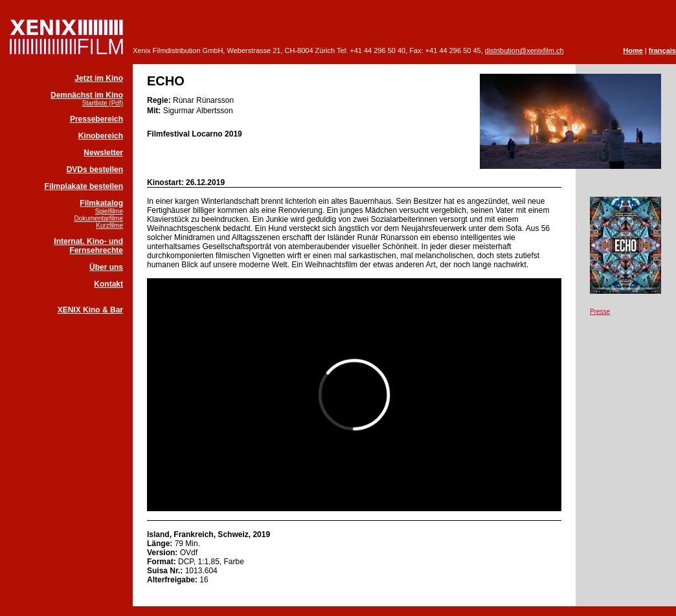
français (662, 50)
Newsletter (103, 153)
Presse (600, 312)
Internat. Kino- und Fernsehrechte (88, 246)
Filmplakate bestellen (84, 186)
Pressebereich (96, 119)
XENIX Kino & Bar (90, 310)
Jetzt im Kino (99, 78)
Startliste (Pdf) (103, 103)
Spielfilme (109, 211)
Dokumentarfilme (98, 218)
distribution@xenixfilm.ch (524, 50)
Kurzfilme (109, 225)
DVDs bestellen (95, 170)
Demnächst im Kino (87, 95)
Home (633, 50)
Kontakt (108, 284)
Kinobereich (101, 136)
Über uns (106, 267)
